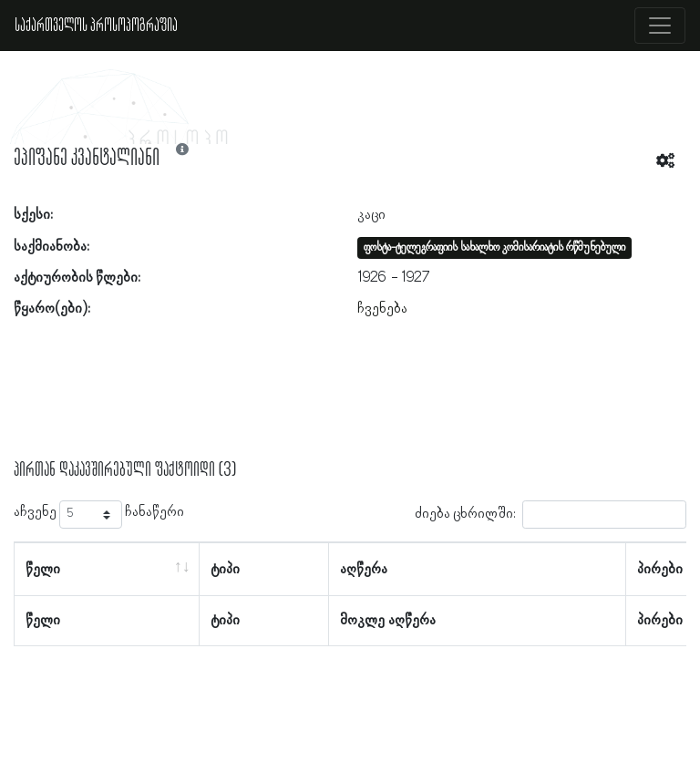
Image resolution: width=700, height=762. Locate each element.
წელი (43, 570)
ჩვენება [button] (382, 309)
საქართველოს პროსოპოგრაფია (96, 26)
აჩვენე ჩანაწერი (99, 515)
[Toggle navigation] (660, 26)
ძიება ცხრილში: (551, 515)
